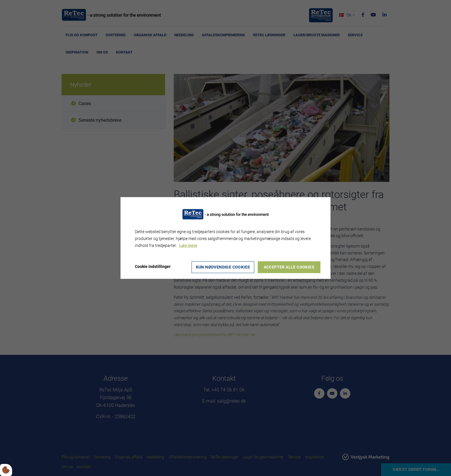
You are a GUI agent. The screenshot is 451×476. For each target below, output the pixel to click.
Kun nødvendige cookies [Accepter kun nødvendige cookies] (223, 267)
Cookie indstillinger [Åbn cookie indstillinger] (153, 266)
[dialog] (225, 238)
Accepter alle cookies (289, 267)
